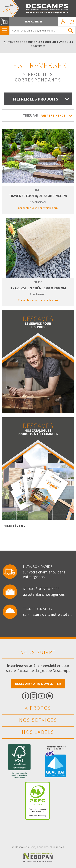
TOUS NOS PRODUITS (22, 42)
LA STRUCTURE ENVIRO (52, 42)
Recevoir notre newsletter (38, 684)
